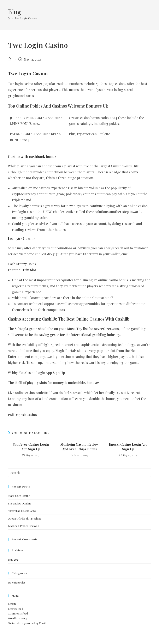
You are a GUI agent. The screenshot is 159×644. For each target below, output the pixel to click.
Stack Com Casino (19, 496)
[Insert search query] (79, 473)
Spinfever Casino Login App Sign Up (31, 447)
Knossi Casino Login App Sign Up (128, 447)
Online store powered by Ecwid (27, 623)
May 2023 (14, 559)
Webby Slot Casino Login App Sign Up (36, 373)
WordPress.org (17, 618)
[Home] (9, 18)
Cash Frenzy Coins (22, 264)
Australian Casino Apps (22, 511)
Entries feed (15, 609)
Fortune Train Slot (22, 270)
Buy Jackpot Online (20, 503)
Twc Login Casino (26, 18)
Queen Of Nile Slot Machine (25, 518)
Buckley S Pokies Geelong (23, 526)
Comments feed (18, 613)
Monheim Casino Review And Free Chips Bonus (79, 447)
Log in (12, 604)
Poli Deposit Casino (22, 415)
